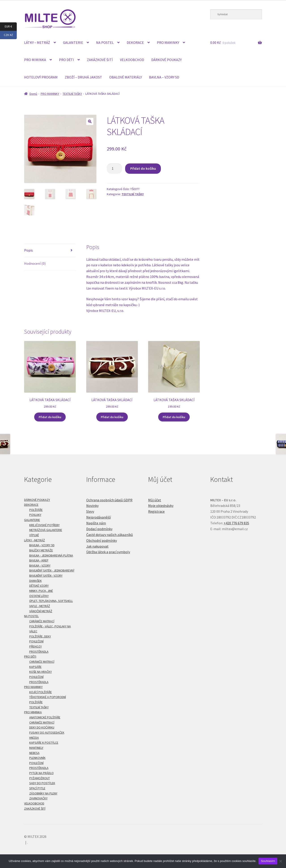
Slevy (90, 511)
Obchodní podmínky (102, 540)
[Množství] (114, 169)
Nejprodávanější (99, 517)
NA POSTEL (105, 42)
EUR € (11, 27)
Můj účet (155, 500)
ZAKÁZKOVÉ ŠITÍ (100, 60)
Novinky (92, 506)
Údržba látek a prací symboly (108, 552)
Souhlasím (268, 861)
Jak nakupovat (97, 546)
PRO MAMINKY (168, 42)
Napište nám (96, 523)
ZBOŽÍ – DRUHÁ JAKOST (83, 77)
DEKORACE (135, 42)
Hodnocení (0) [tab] (35, 263)
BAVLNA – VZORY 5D (164, 77)
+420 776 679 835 (236, 523)
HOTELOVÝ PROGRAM (41, 77)
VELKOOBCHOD (132, 60)
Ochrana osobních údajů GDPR (109, 500)
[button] (90, 121)
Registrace (156, 511)
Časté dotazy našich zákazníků (110, 535)
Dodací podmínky (99, 529)
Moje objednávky (161, 506)
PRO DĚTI (66, 60)
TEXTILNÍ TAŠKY (72, 94)
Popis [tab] (28, 250)
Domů (33, 94)
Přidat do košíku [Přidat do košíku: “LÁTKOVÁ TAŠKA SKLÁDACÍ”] (50, 417)
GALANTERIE (73, 42)
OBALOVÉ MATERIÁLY (126, 77)
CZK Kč (10, 35)
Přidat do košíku (143, 168)
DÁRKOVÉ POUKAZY (166, 60)
